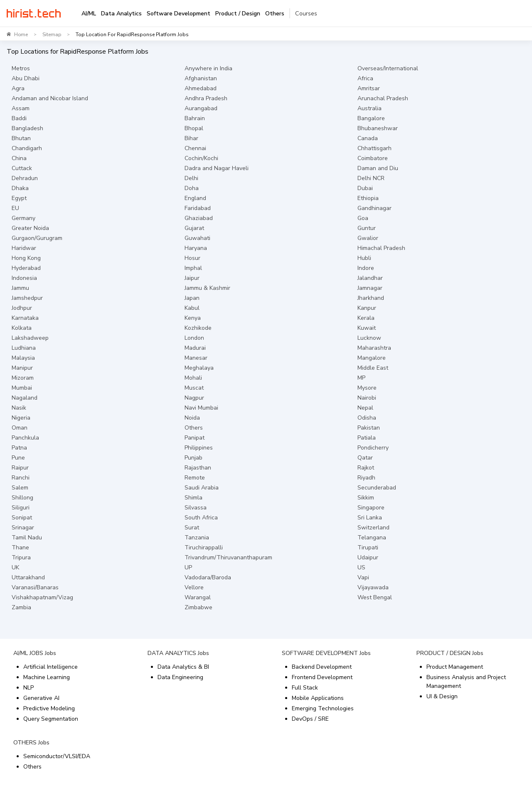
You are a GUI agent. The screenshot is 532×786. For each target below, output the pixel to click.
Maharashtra (374, 348)
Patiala (367, 438)
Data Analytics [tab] (121, 14)
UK (15, 567)
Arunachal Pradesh (383, 98)
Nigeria (21, 418)
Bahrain (195, 118)
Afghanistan (201, 78)
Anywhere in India (208, 68)
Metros (21, 68)
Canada (368, 138)
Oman (20, 428)
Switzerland (373, 528)
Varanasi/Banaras (35, 587)
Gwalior (368, 238)
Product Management (455, 667)
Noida (192, 418)
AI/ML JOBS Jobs (35, 653)
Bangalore (371, 118)
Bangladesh (27, 128)
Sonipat (22, 518)
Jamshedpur (27, 298)
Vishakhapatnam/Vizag (42, 597)
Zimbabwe (198, 607)
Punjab (193, 458)
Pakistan (369, 428)
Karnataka (25, 318)
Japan (192, 298)
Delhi (191, 178)
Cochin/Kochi (201, 158)
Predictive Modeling (49, 708)
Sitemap (52, 35)
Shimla (193, 498)
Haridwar (24, 248)
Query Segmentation (51, 719)
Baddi (19, 118)
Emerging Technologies (323, 708)
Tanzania (197, 538)
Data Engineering (180, 677)
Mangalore (372, 358)
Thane (20, 547)
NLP (28, 688)
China (19, 158)
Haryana (196, 248)
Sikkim (366, 498)
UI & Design (442, 696)
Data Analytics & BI (183, 667)
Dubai (365, 188)
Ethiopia (368, 198)
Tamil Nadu (27, 538)
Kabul (192, 308)
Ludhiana (24, 348)
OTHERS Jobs (31, 743)
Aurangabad (201, 108)
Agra (18, 88)
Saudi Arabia (202, 488)
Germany (23, 218)
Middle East (373, 368)
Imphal (193, 268)
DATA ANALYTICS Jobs (178, 653)
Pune (18, 458)
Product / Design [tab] (238, 14)
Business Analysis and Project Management (466, 682)
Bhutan (21, 138)
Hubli (364, 258)
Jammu (20, 288)
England (195, 198)
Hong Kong (26, 258)
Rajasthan (198, 468)
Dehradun (25, 178)
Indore (366, 268)
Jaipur (192, 278)
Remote (195, 478)
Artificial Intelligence (50, 667)
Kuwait (367, 328)
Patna (19, 448)
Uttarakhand (28, 577)
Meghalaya (199, 368)
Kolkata (22, 328)
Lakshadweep (30, 338)
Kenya (193, 318)
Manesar (196, 358)
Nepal (365, 408)
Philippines (199, 448)
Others (194, 428)
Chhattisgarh (374, 148)
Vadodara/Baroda (208, 577)
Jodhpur (22, 308)
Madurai (195, 348)
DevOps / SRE (310, 719)
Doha (192, 188)
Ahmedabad (201, 88)
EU (15, 208)
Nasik (19, 408)
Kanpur (367, 308)
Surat (192, 528)
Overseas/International (388, 68)
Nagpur (194, 398)
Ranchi (21, 478)
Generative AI (41, 698)
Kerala (366, 318)
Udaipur (368, 557)
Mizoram (23, 378)
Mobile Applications (318, 698)
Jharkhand (371, 298)
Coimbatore (373, 158)
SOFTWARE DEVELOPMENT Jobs (326, 653)
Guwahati (197, 238)
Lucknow (369, 338)
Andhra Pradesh (206, 98)
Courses (306, 14)
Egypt (19, 198)
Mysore (367, 388)
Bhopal (194, 128)
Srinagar (23, 528)
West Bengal (375, 597)
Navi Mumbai (201, 408)
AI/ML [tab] (89, 14)
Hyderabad (26, 268)
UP (188, 567)
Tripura (21, 557)
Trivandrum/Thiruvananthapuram (228, 557)
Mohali (193, 378)
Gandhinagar (374, 208)
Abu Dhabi (26, 78)
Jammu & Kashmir (207, 288)
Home (21, 35)
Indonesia (24, 278)
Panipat (195, 438)
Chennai (195, 148)
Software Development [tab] (179, 14)
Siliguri (21, 508)
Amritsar (369, 88)
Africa (365, 78)
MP (361, 378)
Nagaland (25, 398)
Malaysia (23, 358)
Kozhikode (198, 328)
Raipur (20, 468)
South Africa (201, 518)
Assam (21, 108)
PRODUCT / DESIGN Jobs (450, 653)
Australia (369, 108)
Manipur (22, 368)
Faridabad (198, 208)
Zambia (21, 607)
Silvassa (196, 508)
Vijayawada (373, 587)
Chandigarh (27, 148)
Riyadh (366, 478)
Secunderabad (377, 488)
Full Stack (305, 688)
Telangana (372, 538)
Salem (20, 488)
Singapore (371, 508)
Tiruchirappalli (204, 547)
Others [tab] (275, 14)
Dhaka (20, 188)
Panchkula (25, 438)
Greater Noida (30, 228)
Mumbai (22, 388)
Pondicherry (373, 448)
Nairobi (367, 398)
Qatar (365, 458)
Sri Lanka (370, 518)
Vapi (363, 577)
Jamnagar (370, 288)
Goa (363, 218)
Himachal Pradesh (381, 248)
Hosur (192, 258)
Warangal (198, 597)
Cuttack (22, 168)
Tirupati (368, 547)
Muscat (194, 388)
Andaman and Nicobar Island (50, 98)
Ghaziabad (199, 218)
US (361, 567)
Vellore (194, 587)
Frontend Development (322, 677)
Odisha (367, 418)
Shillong (22, 498)
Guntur (367, 228)
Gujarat (194, 228)
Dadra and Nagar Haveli (217, 168)
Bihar (191, 138)
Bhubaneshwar (378, 128)
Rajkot (366, 468)
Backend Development (322, 667)
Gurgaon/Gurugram (37, 238)
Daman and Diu (378, 168)
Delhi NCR (371, 178)
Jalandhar (370, 278)
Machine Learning (47, 677)
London (194, 338)
